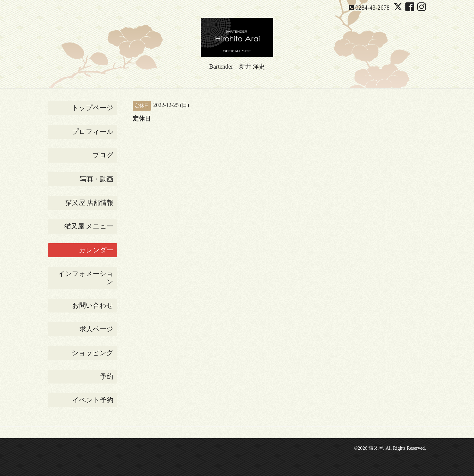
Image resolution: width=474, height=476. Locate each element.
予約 (107, 376)
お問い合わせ (93, 305)
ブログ (103, 155)
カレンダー (96, 250)
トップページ (93, 108)
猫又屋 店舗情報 (89, 203)
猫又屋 (376, 448)
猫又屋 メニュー (89, 226)
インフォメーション (86, 278)
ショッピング (93, 353)
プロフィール (93, 132)
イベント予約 (93, 400)
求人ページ (96, 329)
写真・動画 (97, 179)
